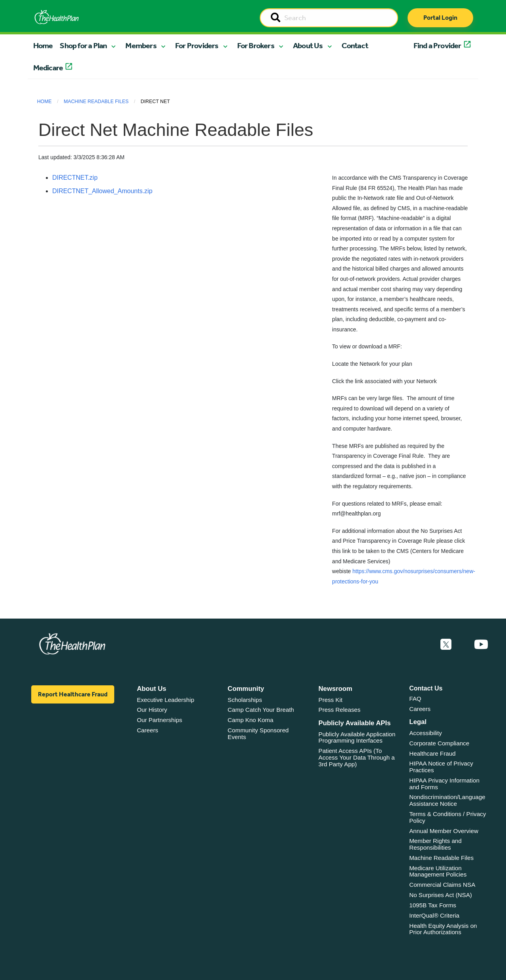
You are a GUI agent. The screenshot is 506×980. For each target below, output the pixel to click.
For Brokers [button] (256, 45)
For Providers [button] (197, 45)
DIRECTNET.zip (75, 178)
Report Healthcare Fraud (73, 694)
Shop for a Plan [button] (83, 45)
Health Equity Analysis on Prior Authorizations (443, 929)
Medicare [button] (48, 68)
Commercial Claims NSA (442, 885)
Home (43, 45)
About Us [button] (308, 45)
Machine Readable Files (96, 102)
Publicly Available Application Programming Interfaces (357, 737)
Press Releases (340, 710)
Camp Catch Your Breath (261, 710)
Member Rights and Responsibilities (435, 844)
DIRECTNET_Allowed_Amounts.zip (102, 191)
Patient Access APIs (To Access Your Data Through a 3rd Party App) (357, 757)
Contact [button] (355, 45)
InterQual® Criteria (434, 915)
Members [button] (141, 45)
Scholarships (245, 700)
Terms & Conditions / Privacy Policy (447, 817)
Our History (152, 710)
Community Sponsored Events (258, 734)
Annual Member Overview (444, 831)
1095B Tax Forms (433, 905)
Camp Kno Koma (251, 720)
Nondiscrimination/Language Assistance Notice (447, 800)
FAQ (415, 699)
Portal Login (440, 18)
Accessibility (426, 733)
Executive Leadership (165, 700)
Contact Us (426, 688)
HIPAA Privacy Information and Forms (444, 784)
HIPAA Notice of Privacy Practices (441, 767)
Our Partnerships (160, 720)
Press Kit (331, 700)
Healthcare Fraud (432, 753)
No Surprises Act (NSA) (441, 895)
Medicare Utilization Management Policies (438, 871)
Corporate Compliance (439, 743)
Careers (147, 730)
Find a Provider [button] (437, 45)
